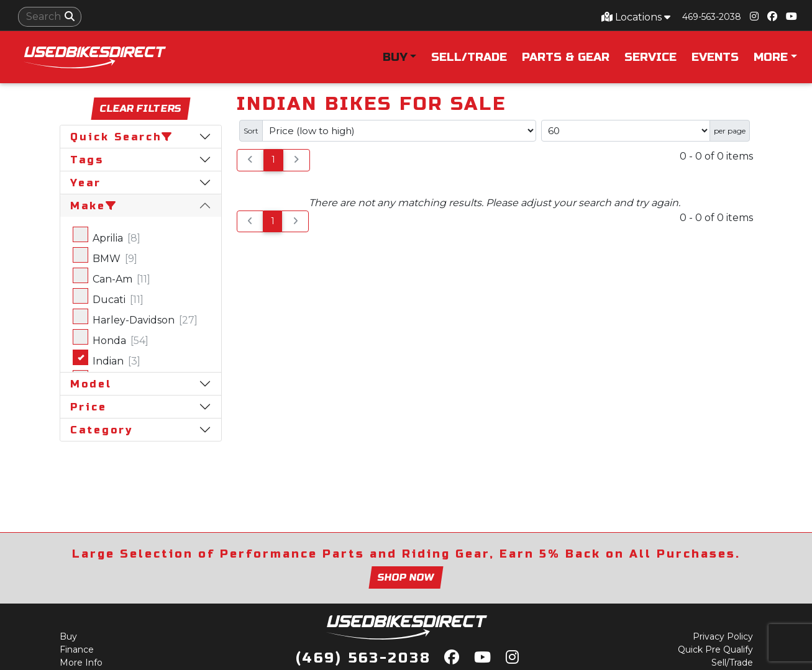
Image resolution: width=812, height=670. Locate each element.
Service (650, 57)
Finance (77, 650)
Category (102, 430)
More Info (81, 663)
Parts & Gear (566, 57)
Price (89, 407)
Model (91, 384)
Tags (87, 160)
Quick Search (122, 137)
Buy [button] (395, 57)
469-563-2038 (712, 17)
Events (715, 57)
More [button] (771, 57)
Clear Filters (140, 109)
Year (86, 183)
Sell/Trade (469, 57)
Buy (68, 636)
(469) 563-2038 (363, 658)
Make (94, 206)
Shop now (406, 577)
